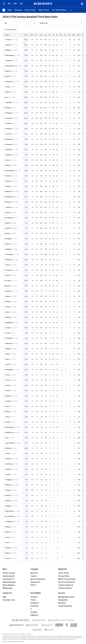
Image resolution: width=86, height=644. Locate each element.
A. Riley (7, 92)
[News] (10, 10)
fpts (26, 35)
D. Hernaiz (8, 396)
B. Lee (7, 97)
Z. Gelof (7, 265)
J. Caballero (9, 102)
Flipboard (34, 615)
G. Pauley (8, 401)
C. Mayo (7, 296)
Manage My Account (66, 597)
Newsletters (63, 600)
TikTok (33, 600)
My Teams (62, 603)
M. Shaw (7, 286)
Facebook (34, 606)
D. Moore (8, 527)
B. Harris (7, 553)
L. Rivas (7, 391)
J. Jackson (8, 207)
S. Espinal (8, 469)
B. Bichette (8, 192)
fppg (31, 35)
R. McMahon (9, 323)
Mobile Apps (8, 588)
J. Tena (7, 312)
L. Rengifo (8, 249)
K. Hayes (7, 385)
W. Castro (8, 281)
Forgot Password (65, 606)
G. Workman (9, 464)
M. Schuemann (9, 516)
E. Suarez (8, 328)
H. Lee (7, 438)
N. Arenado (8, 118)
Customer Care (9, 600)
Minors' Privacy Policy (67, 579)
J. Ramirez (8, 45)
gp (36, 35)
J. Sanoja (8, 349)
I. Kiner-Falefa (9, 443)
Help (4, 597)
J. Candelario (9, 522)
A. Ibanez (8, 501)
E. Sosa (7, 380)
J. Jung (7, 87)
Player (7, 35)
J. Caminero (8, 61)
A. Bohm (7, 223)
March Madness (9, 585)
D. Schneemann (10, 171)
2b (61, 35)
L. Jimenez (8, 459)
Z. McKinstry (9, 433)
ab (46, 35)
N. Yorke (7, 422)
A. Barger (8, 506)
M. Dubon (8, 108)
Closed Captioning (66, 585)
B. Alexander (9, 370)
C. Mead (7, 186)
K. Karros (8, 244)
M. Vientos (8, 202)
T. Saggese (8, 480)
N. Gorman (8, 176)
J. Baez (7, 359)
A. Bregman (8, 113)
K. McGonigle (9, 55)
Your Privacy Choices (67, 582)
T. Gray (7, 375)
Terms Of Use (64, 573)
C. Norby (7, 212)
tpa (41, 35)
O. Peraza (8, 181)
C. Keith (7, 275)
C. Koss (7, 543)
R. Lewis (7, 307)
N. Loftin (7, 333)
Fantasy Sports (9, 576)
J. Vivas (7, 354)
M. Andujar (8, 239)
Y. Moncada (8, 343)
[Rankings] (18, 10)
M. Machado (9, 139)
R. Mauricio (8, 485)
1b (57, 35)
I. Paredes (8, 155)
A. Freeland (8, 338)
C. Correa (8, 134)
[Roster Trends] (30, 10)
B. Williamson (9, 197)
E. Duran (7, 160)
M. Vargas (8, 50)
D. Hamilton (8, 260)
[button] (71, 10)
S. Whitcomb (9, 511)
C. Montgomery (10, 66)
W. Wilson (8, 448)
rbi (74, 35)
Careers (34, 576)
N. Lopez (7, 558)
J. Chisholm (8, 150)
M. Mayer (8, 302)
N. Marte (7, 532)
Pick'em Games (9, 573)
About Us (34, 573)
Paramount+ (35, 582)
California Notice (65, 588)
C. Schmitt (8, 123)
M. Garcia (8, 76)
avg (79, 35)
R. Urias (7, 406)
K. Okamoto (9, 82)
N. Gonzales (9, 144)
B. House (8, 165)
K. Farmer (8, 490)
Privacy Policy (64, 576)
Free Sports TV (9, 579)
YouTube (34, 597)
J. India (7, 417)
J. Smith (7, 364)
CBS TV (33, 585)
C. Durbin (8, 228)
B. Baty (7, 233)
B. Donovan (8, 270)
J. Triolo (7, 453)
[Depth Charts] (44, 10)
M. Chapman (9, 218)
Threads (34, 612)
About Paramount (38, 579)
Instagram (35, 603)
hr (69, 35)
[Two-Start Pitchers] (59, 10)
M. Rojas (7, 412)
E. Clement (8, 129)
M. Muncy (8, 71)
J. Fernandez (9, 254)
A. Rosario (8, 291)
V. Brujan (7, 548)
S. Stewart (8, 40)
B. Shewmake (9, 427)
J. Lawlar (8, 474)
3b (65, 35)
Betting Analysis (9, 582)
